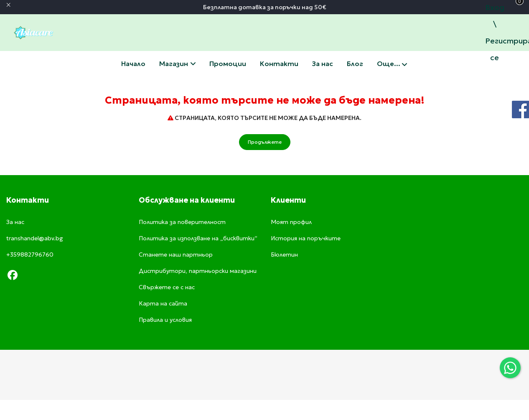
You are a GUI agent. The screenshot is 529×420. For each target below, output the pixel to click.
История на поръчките (306, 238)
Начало (133, 64)
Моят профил (291, 222)
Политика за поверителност (182, 222)
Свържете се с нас (279, 64)
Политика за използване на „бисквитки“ (198, 238)
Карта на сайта (163, 303)
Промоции (228, 64)
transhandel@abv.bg (35, 238)
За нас (323, 64)
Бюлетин (284, 255)
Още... (392, 64)
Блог (355, 64)
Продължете (265, 142)
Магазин (177, 64)
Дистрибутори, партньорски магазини (198, 271)
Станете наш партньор (176, 255)
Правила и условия (165, 320)
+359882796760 (30, 255)
